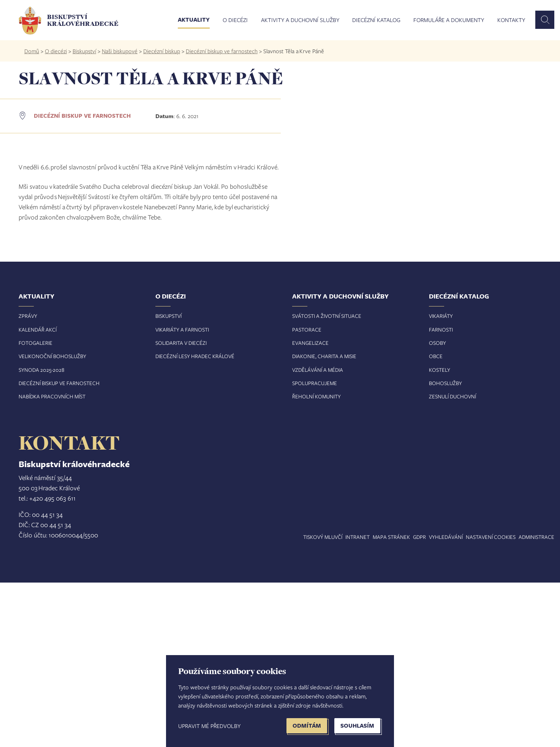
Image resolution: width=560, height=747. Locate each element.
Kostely (440, 534)
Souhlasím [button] (357, 726)
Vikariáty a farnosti (182, 494)
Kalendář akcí (38, 494)
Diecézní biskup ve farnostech (222, 51)
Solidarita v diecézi (181, 507)
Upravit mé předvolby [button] (209, 726)
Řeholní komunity (316, 561)
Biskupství (84, 51)
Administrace (536, 701)
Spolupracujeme (315, 547)
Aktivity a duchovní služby (300, 20)
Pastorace (307, 494)
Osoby (437, 507)
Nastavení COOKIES (491, 701)
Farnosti (441, 494)
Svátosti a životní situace (327, 480)
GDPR (419, 701)
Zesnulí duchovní (452, 561)
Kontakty (511, 20)
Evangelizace (310, 507)
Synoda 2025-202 (40, 534)
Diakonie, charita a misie (324, 520)
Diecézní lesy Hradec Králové (195, 520)
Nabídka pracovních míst (52, 561)
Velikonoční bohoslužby (52, 520)
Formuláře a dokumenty (449, 20)
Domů (32, 51)
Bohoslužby (445, 547)
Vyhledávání (446, 701)
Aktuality (194, 20)
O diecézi (235, 20)
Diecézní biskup (162, 51)
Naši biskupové (120, 51)
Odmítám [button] (307, 726)
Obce (436, 520)
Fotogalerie (36, 507)
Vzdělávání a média (318, 534)
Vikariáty (441, 480)
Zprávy (28, 480)
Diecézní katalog (376, 20)
